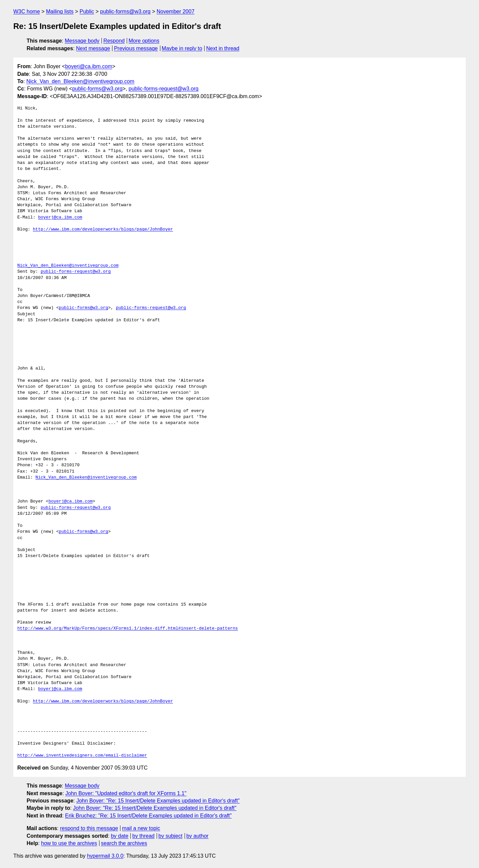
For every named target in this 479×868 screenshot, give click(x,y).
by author (197, 836)
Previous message (136, 48)
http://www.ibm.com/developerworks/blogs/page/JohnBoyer (103, 229)
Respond (114, 41)
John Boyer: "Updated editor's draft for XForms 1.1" (126, 793)
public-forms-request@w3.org (164, 89)
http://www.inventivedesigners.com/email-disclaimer (82, 756)
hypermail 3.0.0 (105, 856)
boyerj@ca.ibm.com (89, 66)
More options (144, 41)
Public (87, 11)
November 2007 (176, 11)
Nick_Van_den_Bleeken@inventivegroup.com (80, 81)
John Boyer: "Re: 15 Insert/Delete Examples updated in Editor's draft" (158, 801)
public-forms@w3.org (125, 11)
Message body (82, 41)
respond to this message (89, 828)
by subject (170, 836)
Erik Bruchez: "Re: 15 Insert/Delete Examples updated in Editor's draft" (149, 816)
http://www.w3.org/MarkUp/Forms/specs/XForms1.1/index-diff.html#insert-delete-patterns (128, 629)
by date (119, 836)
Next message (93, 48)
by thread (144, 836)
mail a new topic (141, 828)
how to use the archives (69, 843)
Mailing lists (60, 11)
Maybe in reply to (182, 48)
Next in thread (223, 48)
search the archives (124, 843)
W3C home (27, 11)
